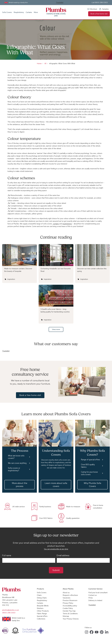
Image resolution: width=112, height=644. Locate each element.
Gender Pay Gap (69, 611)
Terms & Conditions (70, 614)
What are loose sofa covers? (16, 457)
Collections (41, 619)
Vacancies (66, 598)
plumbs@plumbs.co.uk (10, 610)
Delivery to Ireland (95, 600)
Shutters (40, 608)
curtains (56, 224)
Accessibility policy (70, 606)
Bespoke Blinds (43, 606)
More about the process (20, 485)
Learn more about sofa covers (56, 485)
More (36, 12)
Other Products (43, 611)
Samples (105, 9)
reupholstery (67, 224)
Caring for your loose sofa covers (89, 473)
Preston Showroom (70, 600)
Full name (7, 556)
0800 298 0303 (101, 2)
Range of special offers (90, 460)
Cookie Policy (68, 608)
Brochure (94, 9)
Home (39, 63)
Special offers (42, 616)
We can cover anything (17, 463)
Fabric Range (42, 614)
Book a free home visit (99, 14)
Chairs (39, 595)
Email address (63, 556)
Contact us (93, 595)
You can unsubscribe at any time (56, 549)
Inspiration (11, 279)
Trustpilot (60, 2)
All (45, 63)
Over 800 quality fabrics (88, 466)
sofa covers (63, 88)
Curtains (29, 12)
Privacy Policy (68, 603)
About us (66, 593)
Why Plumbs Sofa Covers (92, 485)
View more (56, 329)
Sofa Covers (7, 12)
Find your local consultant (98, 593)
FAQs (91, 598)
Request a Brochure (70, 595)
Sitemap (66, 616)
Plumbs (56, 10)
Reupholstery (19, 12)
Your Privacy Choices (71, 619)
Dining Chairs (42, 598)
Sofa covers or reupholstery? (14, 469)
